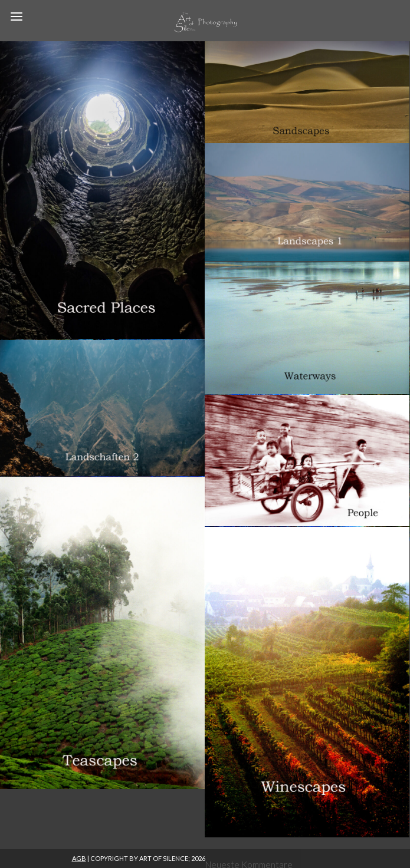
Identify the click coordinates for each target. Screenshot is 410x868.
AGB (79, 858)
